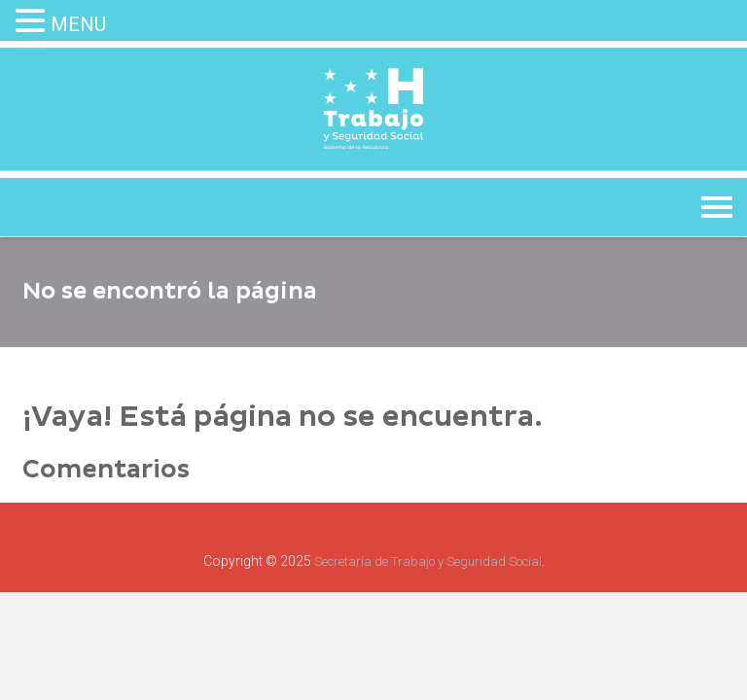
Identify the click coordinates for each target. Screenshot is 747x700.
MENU (78, 24)
